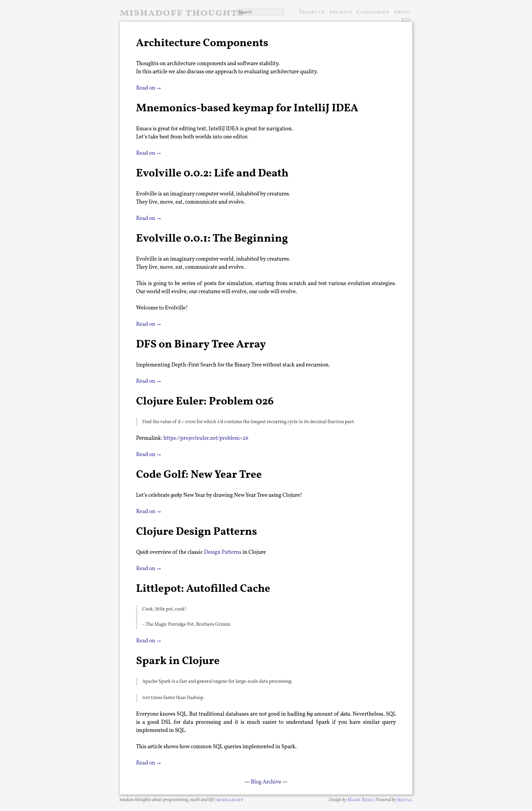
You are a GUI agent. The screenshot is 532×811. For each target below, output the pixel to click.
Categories (373, 12)
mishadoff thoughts (182, 13)
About (402, 12)
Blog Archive (266, 782)
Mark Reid (360, 800)
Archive (340, 12)
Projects (312, 12)
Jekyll (405, 800)
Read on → (148, 88)
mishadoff (230, 800)
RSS (406, 21)
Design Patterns (223, 552)
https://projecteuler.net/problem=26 (206, 438)
